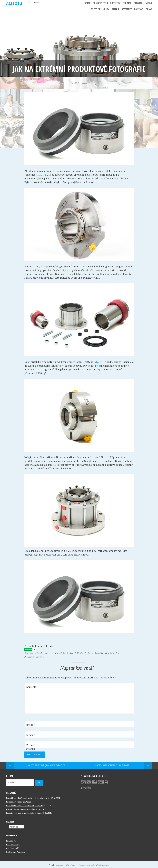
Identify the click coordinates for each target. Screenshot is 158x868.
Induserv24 (44, 175)
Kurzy (106, 9)
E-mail (31, 734)
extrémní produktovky (39, 653)
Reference (127, 9)
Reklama (127, 3)
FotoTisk (96, 9)
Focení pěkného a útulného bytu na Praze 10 (25, 812)
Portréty (115, 3)
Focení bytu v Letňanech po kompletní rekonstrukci (28, 797)
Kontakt (139, 9)
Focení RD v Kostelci (15, 801)
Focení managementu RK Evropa (112, 765)
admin (85, 83)
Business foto (100, 3)
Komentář (32, 686)
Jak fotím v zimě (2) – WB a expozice (46, 765)
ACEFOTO (14, 3)
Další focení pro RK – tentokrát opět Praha (24, 805)
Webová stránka (31, 746)
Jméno (31, 724)
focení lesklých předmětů (58, 653)
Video (149, 3)
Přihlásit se (11, 840)
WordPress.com (102, 864)
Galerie (115, 9)
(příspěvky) (13, 844)
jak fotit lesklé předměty (78, 653)
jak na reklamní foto (96, 653)
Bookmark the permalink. (34, 656)
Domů (87, 3)
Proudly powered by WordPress (62, 864)
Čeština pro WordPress (16, 851)
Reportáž (139, 3)
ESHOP (149, 9)
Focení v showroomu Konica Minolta (22, 809)
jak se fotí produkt (112, 653)
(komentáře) (13, 848)
